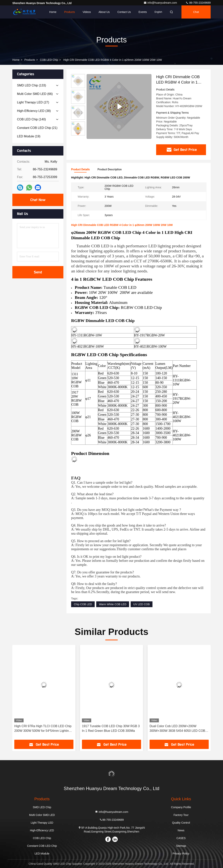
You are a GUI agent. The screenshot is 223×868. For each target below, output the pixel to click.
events (143, 12)
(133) (31, 85)
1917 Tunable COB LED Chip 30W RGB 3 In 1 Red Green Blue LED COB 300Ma (111, 728)
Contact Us (124, 12)
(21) (37, 128)
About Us (104, 12)
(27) (33, 102)
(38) (34, 111)
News (181, 830)
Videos (87, 12)
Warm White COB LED (113, 604)
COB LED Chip (49, 60)
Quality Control (181, 823)
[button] (78, 134)
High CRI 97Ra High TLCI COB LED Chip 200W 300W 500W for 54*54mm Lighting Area (43, 729)
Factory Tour (181, 815)
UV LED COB (142, 604)
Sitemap (181, 846)
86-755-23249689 (198, 3)
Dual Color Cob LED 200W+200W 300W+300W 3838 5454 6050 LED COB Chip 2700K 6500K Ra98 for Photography (178, 729)
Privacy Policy (181, 854)
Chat (196, 12)
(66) (35, 94)
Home (53, 12)
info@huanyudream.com (161, 3)
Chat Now (38, 200)
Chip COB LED (83, 604)
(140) (31, 119)
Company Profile (181, 807)
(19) (29, 136)
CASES (181, 838)
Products (69, 12)
